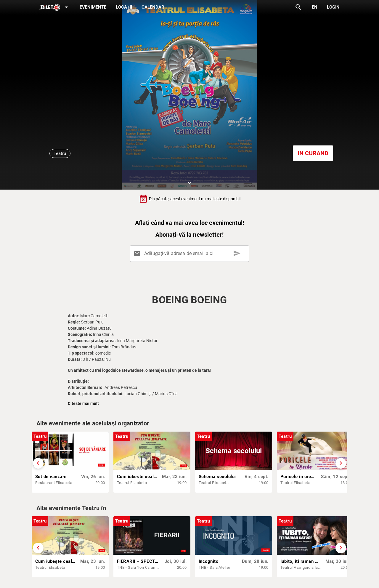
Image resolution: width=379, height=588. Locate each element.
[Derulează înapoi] (38, 463)
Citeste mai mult (83, 403)
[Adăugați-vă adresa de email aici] (191, 254)
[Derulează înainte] (341, 463)
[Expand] (55, 8)
